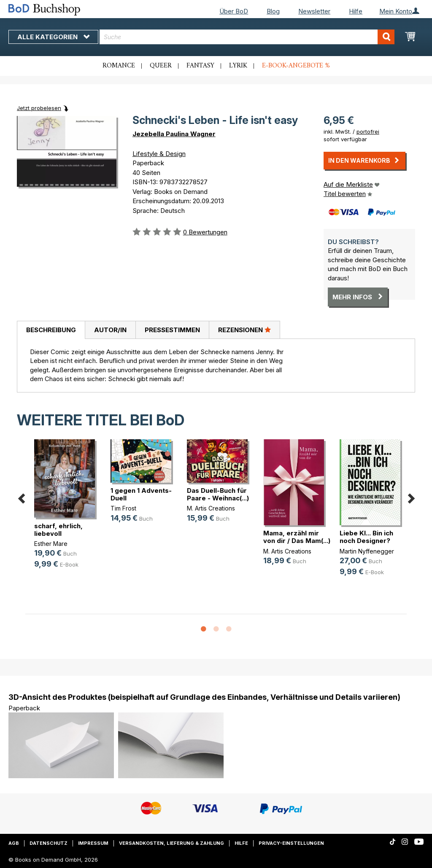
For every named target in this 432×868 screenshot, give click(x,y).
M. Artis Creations (211, 508)
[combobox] (247, 37)
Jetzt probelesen (39, 108)
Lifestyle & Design (159, 154)
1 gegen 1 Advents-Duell (141, 494)
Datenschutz (49, 843)
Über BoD (234, 11)
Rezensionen (244, 330)
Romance (119, 66)
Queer (161, 66)
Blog (273, 11)
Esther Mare (51, 544)
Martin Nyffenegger (367, 551)
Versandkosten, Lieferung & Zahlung (171, 843)
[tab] (51, 330)
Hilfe (356, 11)
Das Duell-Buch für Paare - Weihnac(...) (218, 494)
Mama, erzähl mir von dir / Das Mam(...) (297, 537)
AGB (14, 843)
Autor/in (110, 330)
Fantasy (200, 66)
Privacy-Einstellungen (291, 843)
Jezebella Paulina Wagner (174, 134)
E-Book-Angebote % (296, 66)
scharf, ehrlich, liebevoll (58, 530)
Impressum (93, 843)
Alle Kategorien (53, 37)
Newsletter (314, 11)
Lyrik (238, 66)
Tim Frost (123, 508)
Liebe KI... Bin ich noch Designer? (366, 537)
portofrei (368, 132)
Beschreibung (51, 330)
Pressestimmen (172, 330)
